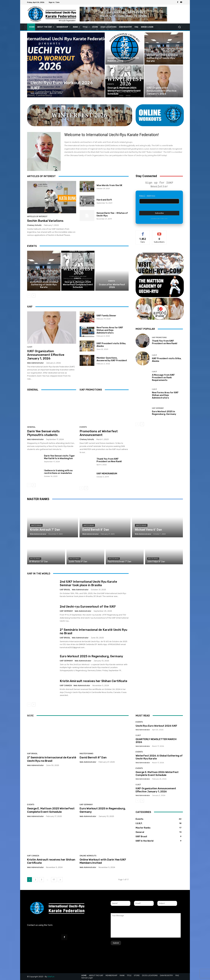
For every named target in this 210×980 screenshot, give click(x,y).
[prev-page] (29, 295)
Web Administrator (35, 363)
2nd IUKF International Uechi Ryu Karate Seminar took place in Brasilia (88, 583)
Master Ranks (36, 525)
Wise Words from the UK (109, 185)
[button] (179, 27)
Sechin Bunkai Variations (45, 221)
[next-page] (34, 295)
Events (34, 77)
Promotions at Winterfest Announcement (99, 433)
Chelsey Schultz (34, 225)
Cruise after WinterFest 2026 (112, 286)
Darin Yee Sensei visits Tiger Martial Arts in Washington (59, 457)
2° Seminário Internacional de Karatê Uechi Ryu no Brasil (52, 759)
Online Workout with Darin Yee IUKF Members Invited (103, 861)
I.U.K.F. (110, 54)
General (31, 427)
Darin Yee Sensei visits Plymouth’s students (43, 433)
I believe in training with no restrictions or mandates (58, 472)
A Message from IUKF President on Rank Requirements (163, 374)
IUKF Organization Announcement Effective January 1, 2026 (46, 355)
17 (54, 880)
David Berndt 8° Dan (93, 758)
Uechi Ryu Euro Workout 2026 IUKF (156, 726)
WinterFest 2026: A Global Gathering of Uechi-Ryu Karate (44, 285)
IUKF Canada (66, 685)
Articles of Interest (37, 216)
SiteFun (51, 977)
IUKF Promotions (159, 334)
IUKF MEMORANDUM (107, 474)
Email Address (147, 192)
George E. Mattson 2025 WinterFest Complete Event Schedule (51, 810)
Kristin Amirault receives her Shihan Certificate (94, 681)
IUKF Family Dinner (106, 316)
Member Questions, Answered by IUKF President (112, 359)
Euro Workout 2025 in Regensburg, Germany (164, 409)
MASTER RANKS (38, 499)
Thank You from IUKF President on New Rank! (109, 460)
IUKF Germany (158, 404)
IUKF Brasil (65, 589)
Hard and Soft (104, 200)
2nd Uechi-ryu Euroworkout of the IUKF (88, 607)
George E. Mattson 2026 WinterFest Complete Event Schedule (78, 285)
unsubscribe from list (159, 215)
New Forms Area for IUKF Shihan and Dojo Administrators (110, 330)
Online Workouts (88, 856)
